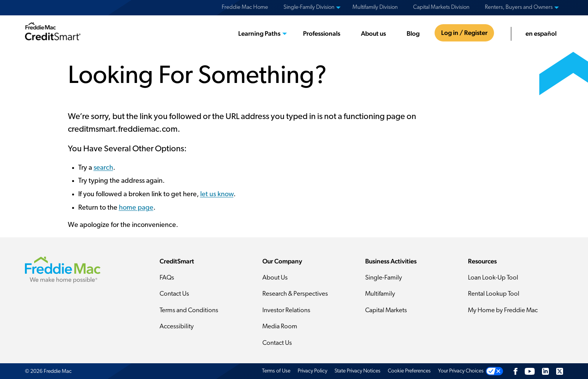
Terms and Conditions (189, 310)
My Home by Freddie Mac (503, 310)
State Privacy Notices (357, 371)
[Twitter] (560, 371)
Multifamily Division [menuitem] (375, 7)
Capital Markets (386, 310)
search (103, 168)
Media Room (280, 327)
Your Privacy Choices (461, 371)
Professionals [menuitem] (322, 33)
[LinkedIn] (545, 371)
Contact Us (174, 294)
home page (136, 208)
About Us (275, 278)
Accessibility (177, 327)
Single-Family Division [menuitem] (309, 7)
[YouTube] (530, 371)
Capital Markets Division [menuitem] (441, 7)
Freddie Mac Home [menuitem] (245, 7)
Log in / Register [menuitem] (464, 33)
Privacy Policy (312, 371)
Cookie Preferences (409, 371)
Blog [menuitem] (413, 33)
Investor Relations (286, 310)
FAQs (167, 278)
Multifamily (380, 294)
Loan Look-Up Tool (493, 278)
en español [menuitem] (541, 33)
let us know (217, 194)
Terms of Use (276, 371)
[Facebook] (516, 371)
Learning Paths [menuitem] (259, 33)
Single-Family (384, 278)
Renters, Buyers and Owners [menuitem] (519, 7)
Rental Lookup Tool (494, 294)
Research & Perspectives (295, 294)
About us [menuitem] (373, 33)
